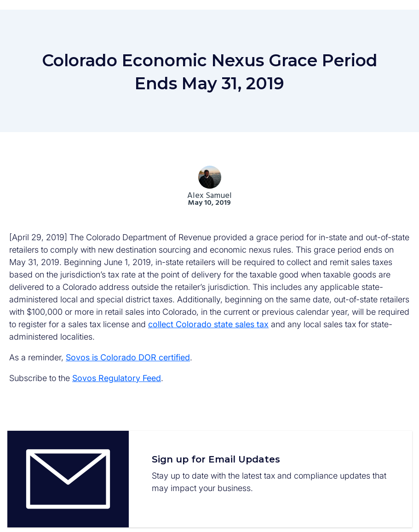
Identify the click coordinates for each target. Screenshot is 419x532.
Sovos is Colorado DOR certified (128, 357)
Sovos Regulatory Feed (117, 378)
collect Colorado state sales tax (208, 324)
